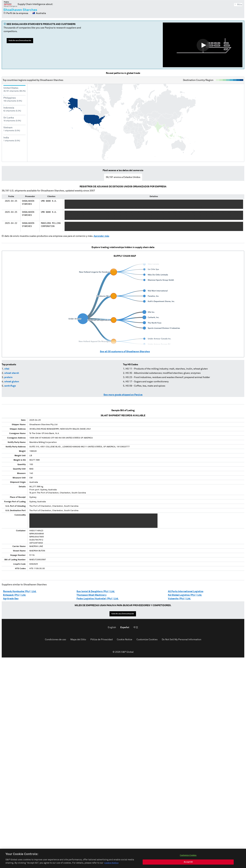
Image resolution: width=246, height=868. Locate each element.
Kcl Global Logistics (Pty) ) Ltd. (185, 595)
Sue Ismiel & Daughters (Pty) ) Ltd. (96, 591)
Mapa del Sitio (78, 640)
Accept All (188, 864)
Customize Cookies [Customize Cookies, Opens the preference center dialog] (188, 857)
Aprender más (101, 236)
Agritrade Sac (11, 599)
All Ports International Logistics (186, 591)
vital (7, 369)
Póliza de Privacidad (101, 640)
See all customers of (125, 352)
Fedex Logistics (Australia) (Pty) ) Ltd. (98, 599)
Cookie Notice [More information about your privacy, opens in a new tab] (111, 865)
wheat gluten (12, 382)
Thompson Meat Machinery (91, 595)
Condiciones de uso (56, 640)
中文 (136, 627)
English (112, 627)
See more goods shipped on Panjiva (123, 395)
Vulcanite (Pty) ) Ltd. (179, 599)
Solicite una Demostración (20, 41)
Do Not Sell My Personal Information (182, 640)
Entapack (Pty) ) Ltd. (15, 595)
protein (8, 377)
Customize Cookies (147, 640)
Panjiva (11, 4)
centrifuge (10, 386)
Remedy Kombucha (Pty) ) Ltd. (20, 591)
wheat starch (12, 373)
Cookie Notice (125, 640)
